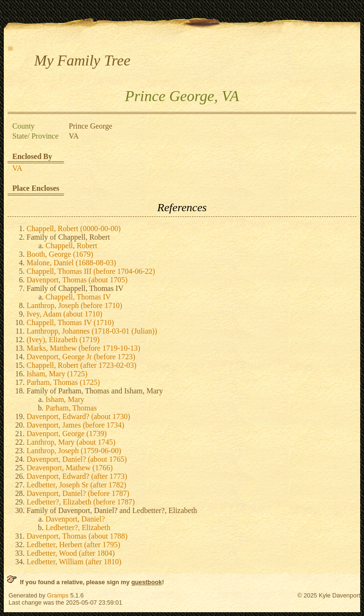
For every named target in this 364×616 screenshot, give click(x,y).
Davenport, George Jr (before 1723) (81, 357)
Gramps (58, 595)
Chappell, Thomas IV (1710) (70, 322)
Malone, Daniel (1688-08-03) (71, 263)
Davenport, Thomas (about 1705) (77, 280)
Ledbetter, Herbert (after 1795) (73, 545)
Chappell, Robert (71, 246)
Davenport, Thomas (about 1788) (77, 536)
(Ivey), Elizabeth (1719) (63, 340)
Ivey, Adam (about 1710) (64, 314)
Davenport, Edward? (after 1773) (77, 476)
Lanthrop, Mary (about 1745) (71, 442)
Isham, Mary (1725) (57, 374)
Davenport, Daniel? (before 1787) (78, 493)
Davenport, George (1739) (67, 434)
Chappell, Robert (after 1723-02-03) (82, 365)
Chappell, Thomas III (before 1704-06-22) (91, 271)
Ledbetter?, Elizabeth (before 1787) (81, 502)
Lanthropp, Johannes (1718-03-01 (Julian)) (92, 331)
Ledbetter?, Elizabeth (78, 527)
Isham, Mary (65, 399)
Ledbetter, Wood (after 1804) (71, 553)
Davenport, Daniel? (75, 519)
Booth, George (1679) (60, 254)
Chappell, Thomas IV (78, 297)
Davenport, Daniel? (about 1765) (77, 459)
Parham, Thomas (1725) (63, 382)
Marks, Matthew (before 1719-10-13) (83, 348)
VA (17, 168)
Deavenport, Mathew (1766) (70, 468)
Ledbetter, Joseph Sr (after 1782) (76, 485)
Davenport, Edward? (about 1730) (78, 416)
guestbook (147, 582)
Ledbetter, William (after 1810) (74, 562)
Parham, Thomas (71, 408)
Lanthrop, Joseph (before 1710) (74, 305)
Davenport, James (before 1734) (75, 425)
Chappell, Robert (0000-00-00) (74, 229)
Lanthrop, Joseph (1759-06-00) (74, 451)
